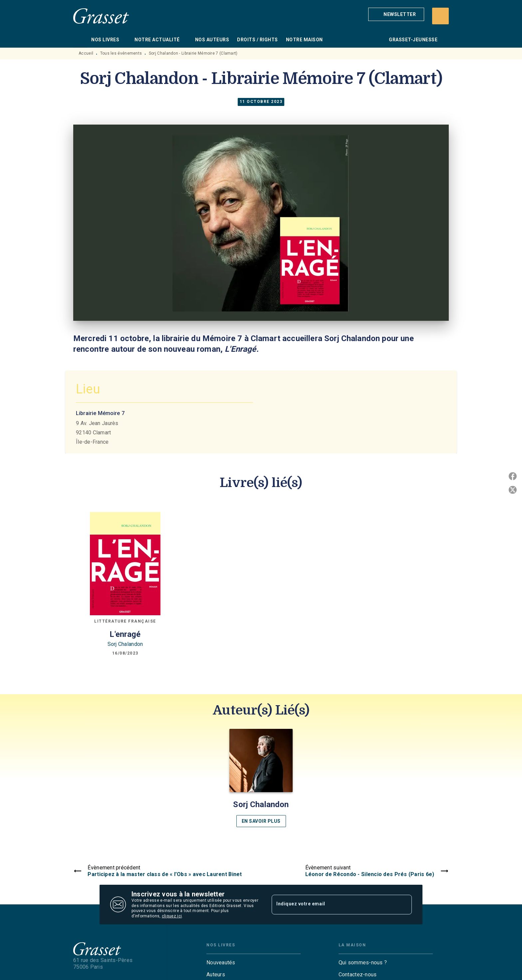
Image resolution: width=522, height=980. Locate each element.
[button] (396, 14)
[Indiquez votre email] (333, 904)
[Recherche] (440, 16)
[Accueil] (101, 16)
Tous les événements (121, 53)
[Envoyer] (404, 905)
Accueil (86, 53)
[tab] (80, 40)
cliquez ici (172, 916)
